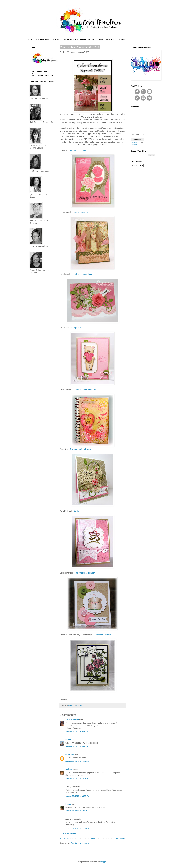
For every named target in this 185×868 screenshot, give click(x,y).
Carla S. (69, 769)
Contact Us (122, 39)
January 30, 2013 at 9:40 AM (77, 746)
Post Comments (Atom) (80, 843)
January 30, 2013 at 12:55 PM (77, 796)
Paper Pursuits (82, 212)
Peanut (68, 804)
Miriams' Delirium (104, 635)
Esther (68, 740)
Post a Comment (70, 833)
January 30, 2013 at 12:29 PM (77, 779)
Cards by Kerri (80, 511)
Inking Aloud (76, 328)
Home (30, 39)
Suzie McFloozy (72, 720)
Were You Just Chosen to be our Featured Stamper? (74, 39)
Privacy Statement (106, 39)
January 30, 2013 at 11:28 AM (77, 761)
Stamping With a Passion (81, 449)
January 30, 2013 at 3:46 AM (77, 731)
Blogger (103, 862)
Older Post (121, 839)
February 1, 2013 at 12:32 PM (77, 828)
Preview (134, 142)
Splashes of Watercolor (86, 390)
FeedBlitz (135, 145)
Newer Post (65, 839)
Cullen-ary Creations (83, 274)
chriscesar (70, 754)
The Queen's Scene (78, 150)
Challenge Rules (43, 39)
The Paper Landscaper (85, 573)
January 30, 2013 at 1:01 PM (77, 811)
